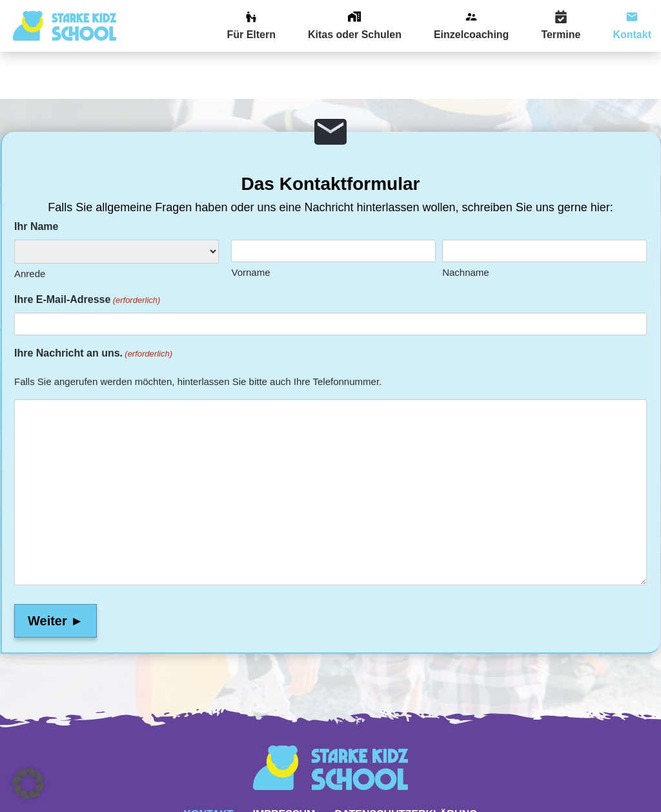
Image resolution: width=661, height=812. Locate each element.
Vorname (250, 226)
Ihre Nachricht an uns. (93, 307)
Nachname (466, 226)
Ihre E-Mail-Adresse (87, 253)
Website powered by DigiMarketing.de (330, 806)
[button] (28, 784)
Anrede (30, 227)
